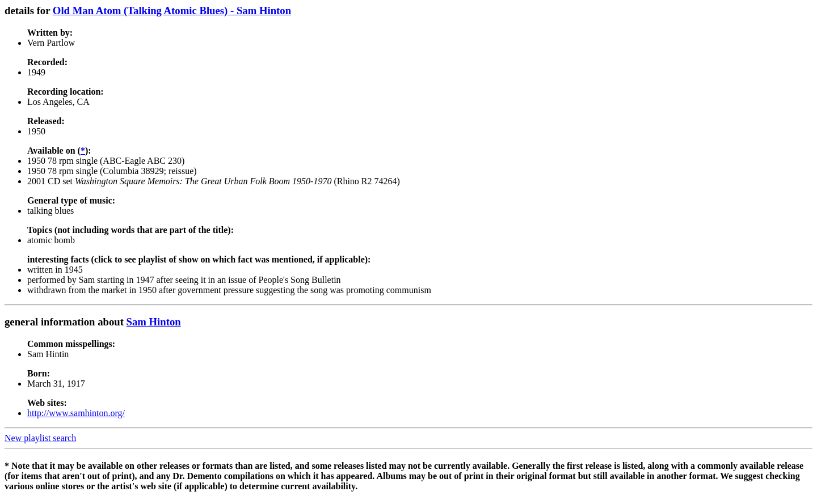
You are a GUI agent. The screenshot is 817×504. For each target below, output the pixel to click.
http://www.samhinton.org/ (76, 413)
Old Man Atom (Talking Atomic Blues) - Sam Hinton (172, 10)
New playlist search (40, 438)
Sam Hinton (154, 322)
